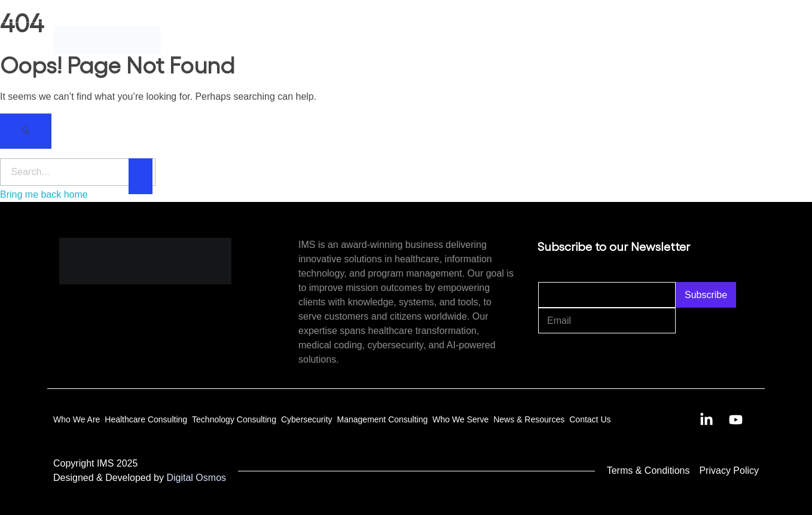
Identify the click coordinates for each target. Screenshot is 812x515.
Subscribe (706, 295)
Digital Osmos (196, 478)
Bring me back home (44, 194)
